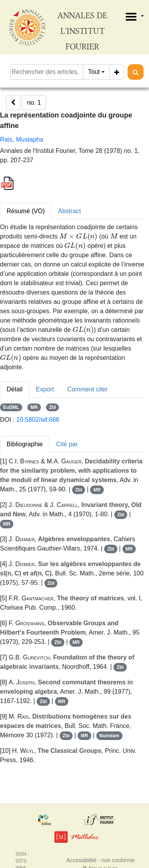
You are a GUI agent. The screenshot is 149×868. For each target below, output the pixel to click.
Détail (15, 389)
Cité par (67, 444)
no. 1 (34, 103)
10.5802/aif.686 (38, 420)
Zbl (53, 407)
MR (34, 407)
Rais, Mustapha (22, 139)
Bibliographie (25, 444)
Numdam (109, 736)
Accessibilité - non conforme (100, 860)
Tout (94, 72)
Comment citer (87, 389)
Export (45, 389)
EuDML (11, 407)
